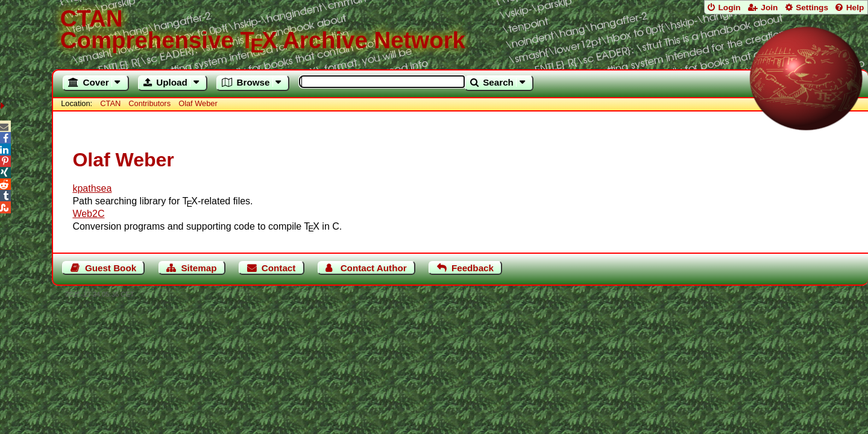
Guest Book (111, 268)
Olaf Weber (198, 103)
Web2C (88, 214)
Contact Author (374, 268)
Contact (279, 268)
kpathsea (92, 188)
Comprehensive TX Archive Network (460, 30)
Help (855, 8)
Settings (812, 8)
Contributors (149, 103)
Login (729, 8)
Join (769, 8)
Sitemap (199, 268)
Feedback (473, 268)
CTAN (110, 103)
